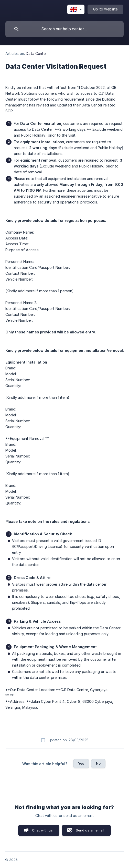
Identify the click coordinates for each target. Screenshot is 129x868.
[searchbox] (64, 29)
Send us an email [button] (90, 830)
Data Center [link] (36, 53)
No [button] (98, 763)
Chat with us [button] (42, 830)
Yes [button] (81, 763)
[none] (76, 9)
